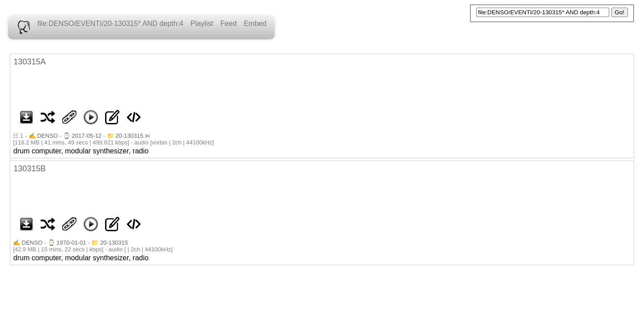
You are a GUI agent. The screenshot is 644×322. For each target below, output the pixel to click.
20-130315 (129, 136)
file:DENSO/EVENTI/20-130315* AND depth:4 (110, 23)
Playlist (202, 23)
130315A (30, 62)
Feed (229, 23)
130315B (30, 169)
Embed (255, 23)
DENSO (47, 136)
